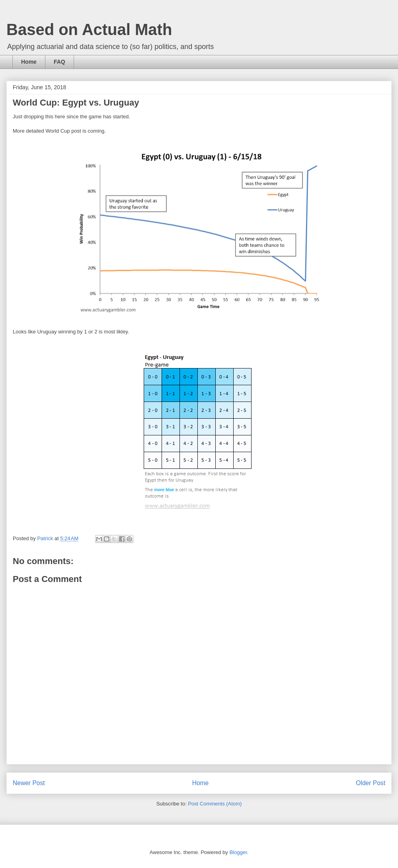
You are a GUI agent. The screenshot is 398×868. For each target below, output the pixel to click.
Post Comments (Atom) (215, 804)
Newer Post (29, 783)
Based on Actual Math (89, 29)
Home (29, 62)
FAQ (60, 62)
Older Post (371, 783)
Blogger (238, 852)
